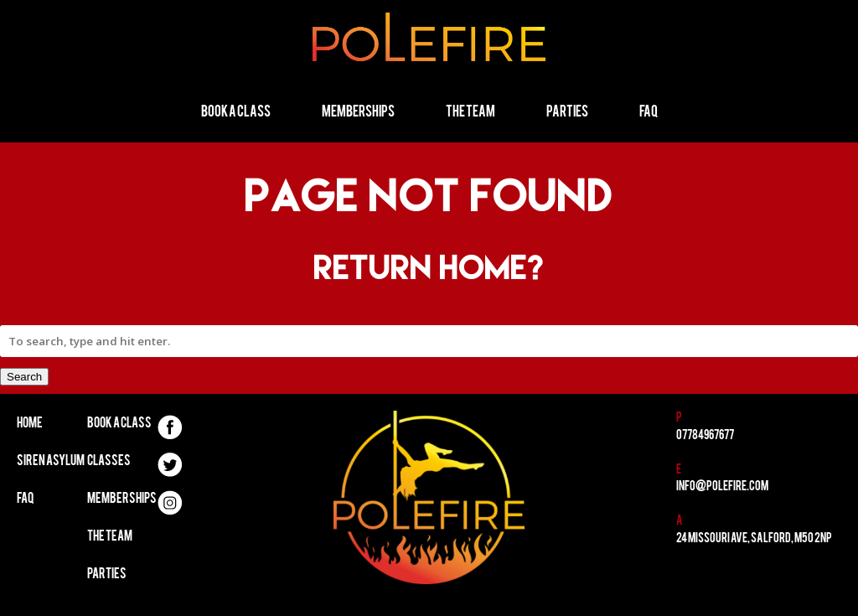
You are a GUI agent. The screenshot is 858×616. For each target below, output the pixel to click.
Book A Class (119, 424)
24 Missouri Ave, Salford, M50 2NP (754, 539)
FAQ (649, 113)
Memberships (358, 113)
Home (30, 424)
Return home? (429, 267)
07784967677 (705, 436)
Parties (567, 113)
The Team (470, 113)
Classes (109, 462)
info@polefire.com (722, 487)
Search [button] (24, 377)
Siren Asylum (51, 462)
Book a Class (236, 113)
